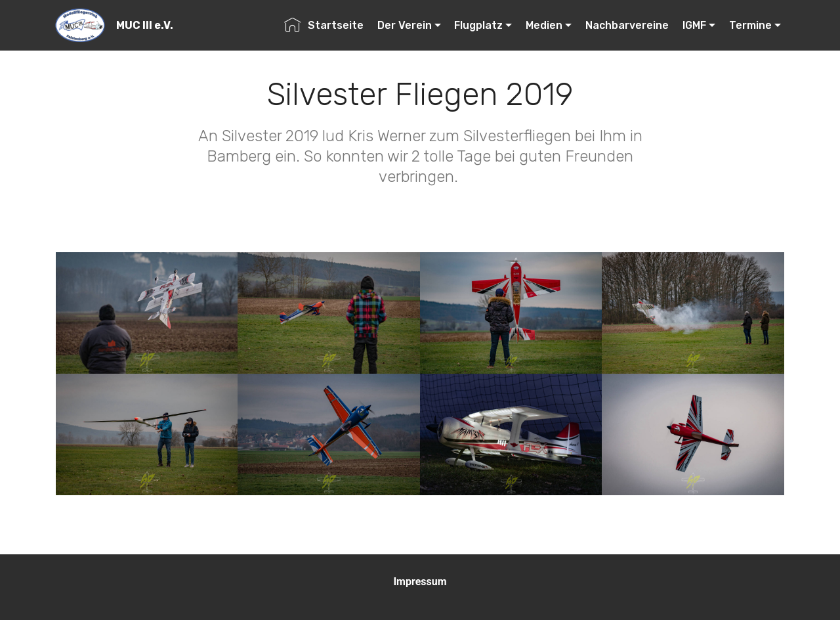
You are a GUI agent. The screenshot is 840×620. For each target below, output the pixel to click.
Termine (750, 25)
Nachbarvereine (627, 25)
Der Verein (405, 25)
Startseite (324, 25)
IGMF (694, 25)
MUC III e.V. (145, 25)
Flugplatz (478, 25)
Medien (544, 25)
